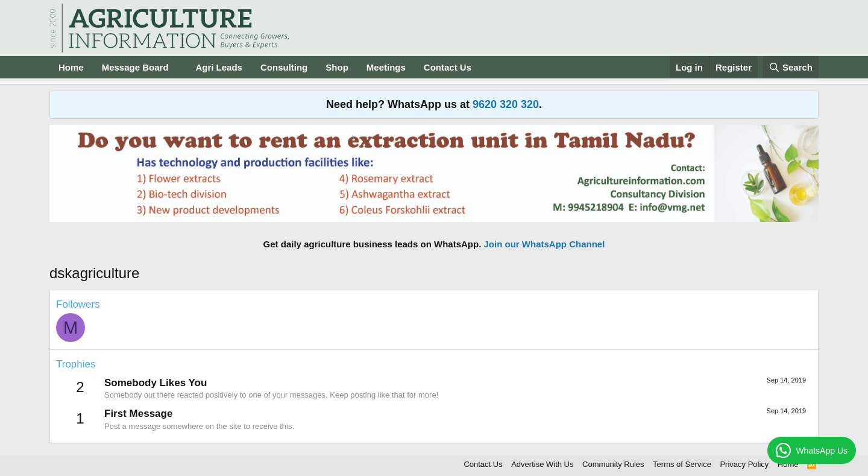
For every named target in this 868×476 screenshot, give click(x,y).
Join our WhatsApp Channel (545, 244)
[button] (178, 67)
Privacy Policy (744, 464)
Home (71, 67)
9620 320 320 (506, 104)
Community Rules (613, 464)
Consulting (284, 67)
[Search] (791, 67)
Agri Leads (219, 67)
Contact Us (448, 67)
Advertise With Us (542, 464)
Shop (337, 67)
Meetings (386, 67)
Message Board (135, 67)
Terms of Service (682, 464)
